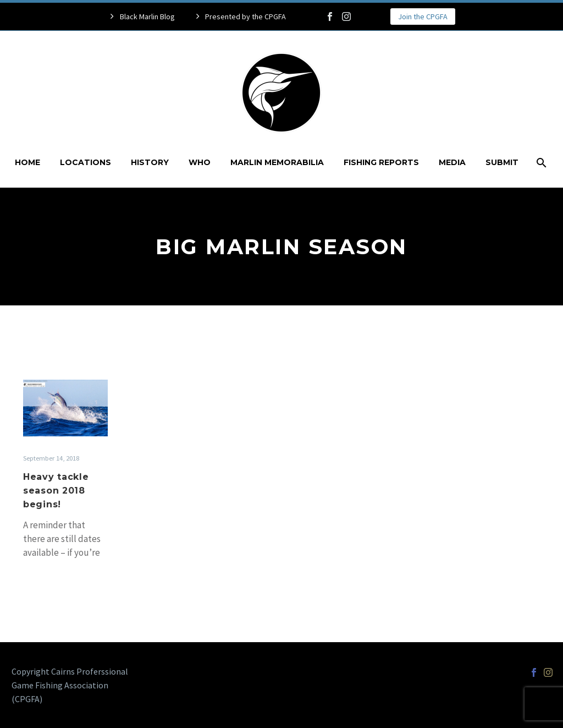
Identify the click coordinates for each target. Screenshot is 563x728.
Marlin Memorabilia (277, 162)
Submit (502, 162)
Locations (85, 162)
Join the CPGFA (423, 17)
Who (200, 162)
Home (27, 162)
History (150, 162)
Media (452, 162)
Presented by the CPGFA (245, 17)
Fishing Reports (381, 162)
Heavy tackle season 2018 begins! (56, 491)
